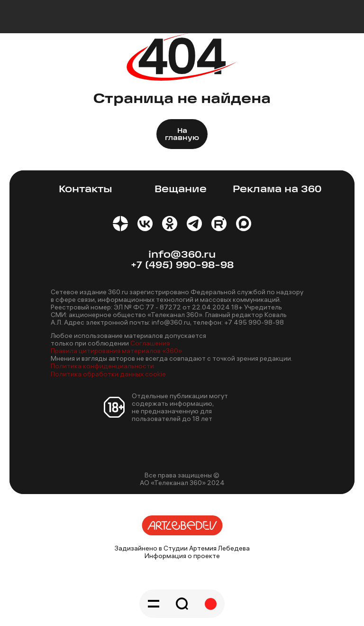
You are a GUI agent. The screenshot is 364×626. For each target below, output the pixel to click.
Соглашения (150, 343)
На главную (182, 135)
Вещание (181, 190)
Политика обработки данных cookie (108, 374)
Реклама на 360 (277, 190)
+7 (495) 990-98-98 (182, 266)
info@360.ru (182, 255)
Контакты (86, 190)
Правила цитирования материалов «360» (116, 351)
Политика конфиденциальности (102, 366)
